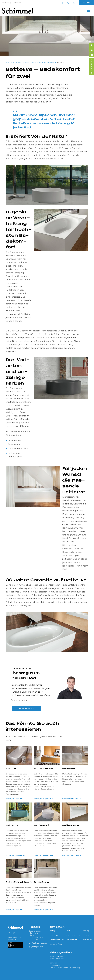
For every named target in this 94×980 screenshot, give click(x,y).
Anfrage (53, 931)
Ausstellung (6, 3)
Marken (86, 935)
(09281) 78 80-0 (68, 3)
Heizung (86, 931)
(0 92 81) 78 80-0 (20, 700)
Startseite (10, 62)
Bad (68, 931)
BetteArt (12, 769)
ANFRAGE (87, 3)
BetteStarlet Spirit (19, 882)
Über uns (18, 3)
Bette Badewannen (46, 62)
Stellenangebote (73, 935)
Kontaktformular (57, 940)
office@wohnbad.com (74, 3)
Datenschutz (72, 940)
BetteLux (12, 826)
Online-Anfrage (56, 944)
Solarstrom (55, 935)
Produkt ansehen (14, 799)
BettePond (41, 826)
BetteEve (60, 62)
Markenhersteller (23, 62)
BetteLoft (69, 769)
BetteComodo (43, 769)
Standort (63, 3)
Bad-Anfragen (25, 708)
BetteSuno (41, 882)
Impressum (87, 940)
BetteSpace (71, 826)
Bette (34, 62)
